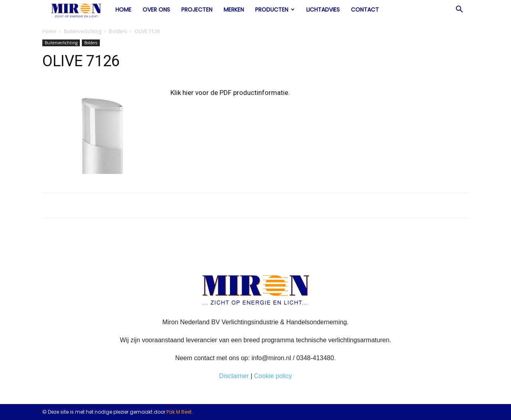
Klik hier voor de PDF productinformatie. (230, 93)
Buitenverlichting (83, 31)
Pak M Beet (179, 412)
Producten (275, 10)
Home (123, 10)
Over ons (156, 10)
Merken (234, 10)
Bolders (118, 31)
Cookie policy (273, 376)
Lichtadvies (323, 10)
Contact (365, 10)
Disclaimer (234, 376)
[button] (459, 10)
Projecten (197, 10)
